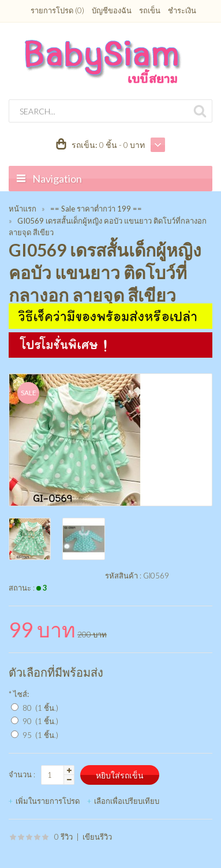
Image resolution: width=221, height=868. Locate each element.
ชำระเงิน (182, 10)
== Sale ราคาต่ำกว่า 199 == (96, 209)
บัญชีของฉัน (112, 10)
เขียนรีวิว (97, 837)
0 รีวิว (63, 837)
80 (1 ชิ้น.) (40, 708)
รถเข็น (150, 10)
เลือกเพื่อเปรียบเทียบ (127, 801)
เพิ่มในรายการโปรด (48, 801)
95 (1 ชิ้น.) (40, 735)
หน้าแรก (23, 209)
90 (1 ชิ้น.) (40, 721)
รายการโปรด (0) (57, 10)
